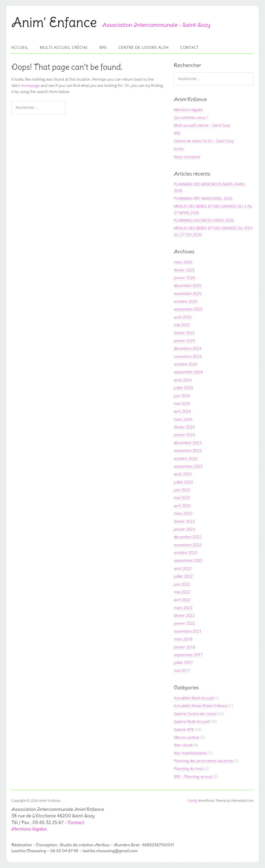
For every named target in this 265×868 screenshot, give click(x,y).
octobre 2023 (185, 458)
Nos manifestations (190, 753)
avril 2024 (182, 411)
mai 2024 (182, 403)
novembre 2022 (187, 545)
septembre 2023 (188, 466)
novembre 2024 (187, 356)
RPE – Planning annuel (193, 776)
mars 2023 (183, 513)
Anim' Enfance (54, 22)
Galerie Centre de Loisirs (195, 714)
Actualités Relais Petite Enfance (201, 706)
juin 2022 (182, 584)
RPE (103, 47)
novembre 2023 (187, 450)
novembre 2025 (187, 293)
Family (192, 801)
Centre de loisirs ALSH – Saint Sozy (204, 141)
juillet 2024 (183, 388)
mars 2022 (183, 608)
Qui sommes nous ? (191, 117)
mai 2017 (182, 670)
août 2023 (183, 474)
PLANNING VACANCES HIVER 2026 (204, 220)
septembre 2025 (188, 309)
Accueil (20, 47)
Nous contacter (187, 157)
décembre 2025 (187, 285)
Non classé (183, 745)
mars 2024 (183, 419)
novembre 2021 (187, 631)
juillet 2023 (183, 482)
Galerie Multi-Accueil (191, 721)
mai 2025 (182, 325)
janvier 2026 (184, 278)
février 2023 (184, 521)
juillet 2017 (183, 662)
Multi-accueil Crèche (64, 47)
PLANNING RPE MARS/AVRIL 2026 (203, 198)
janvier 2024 (184, 435)
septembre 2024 (188, 372)
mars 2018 (183, 639)
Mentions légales (188, 110)
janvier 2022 (184, 623)
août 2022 (183, 568)
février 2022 (184, 615)
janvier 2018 (184, 647)
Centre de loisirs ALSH (144, 47)
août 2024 (183, 380)
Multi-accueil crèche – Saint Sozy (202, 125)
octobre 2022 (185, 553)
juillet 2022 (183, 576)
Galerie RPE (184, 729)
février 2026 (184, 270)
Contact (190, 47)
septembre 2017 (188, 655)
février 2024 (184, 427)
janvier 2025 (184, 341)
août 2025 (183, 317)
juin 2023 (182, 490)
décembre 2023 (187, 443)
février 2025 (184, 333)
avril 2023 (182, 505)
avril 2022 (182, 600)
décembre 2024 (187, 348)
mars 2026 (183, 262)
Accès (179, 149)
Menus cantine (186, 737)
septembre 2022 (188, 560)
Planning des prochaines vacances (203, 761)
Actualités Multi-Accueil (194, 698)
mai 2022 (182, 592)
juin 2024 (182, 396)
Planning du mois (189, 768)
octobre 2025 (185, 301)
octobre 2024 (185, 364)
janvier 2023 (184, 529)
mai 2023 (182, 497)
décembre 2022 (187, 537)
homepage (30, 85)
